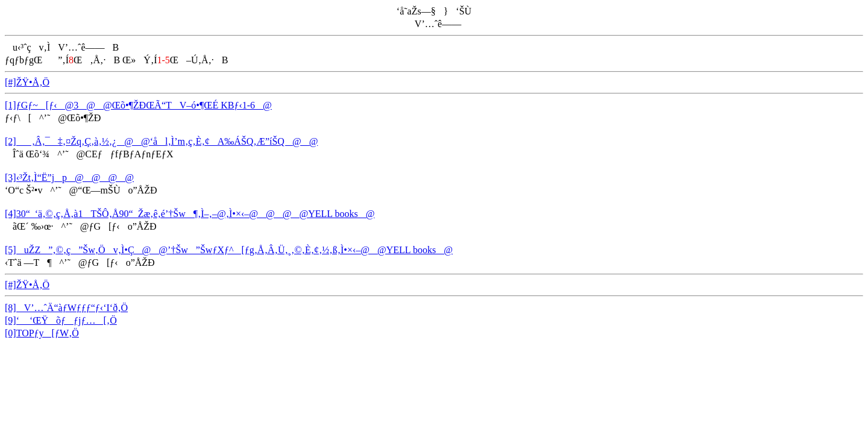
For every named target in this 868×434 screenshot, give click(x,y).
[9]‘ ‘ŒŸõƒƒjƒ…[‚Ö (61, 320)
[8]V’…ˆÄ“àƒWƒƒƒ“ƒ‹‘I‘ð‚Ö (66, 308)
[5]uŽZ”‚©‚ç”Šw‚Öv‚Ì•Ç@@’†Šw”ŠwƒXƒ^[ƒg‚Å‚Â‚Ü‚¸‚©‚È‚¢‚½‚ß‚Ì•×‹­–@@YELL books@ (229, 250)
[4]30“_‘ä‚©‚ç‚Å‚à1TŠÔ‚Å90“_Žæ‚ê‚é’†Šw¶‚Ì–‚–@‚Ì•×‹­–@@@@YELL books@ (190, 214)
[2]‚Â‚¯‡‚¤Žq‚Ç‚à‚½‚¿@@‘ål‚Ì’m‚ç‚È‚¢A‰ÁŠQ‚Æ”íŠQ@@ (161, 141)
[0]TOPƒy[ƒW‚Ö (42, 333)
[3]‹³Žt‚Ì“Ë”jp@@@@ (69, 178)
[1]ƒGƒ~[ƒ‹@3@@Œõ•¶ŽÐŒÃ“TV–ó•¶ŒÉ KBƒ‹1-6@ (138, 105)
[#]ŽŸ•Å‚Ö (27, 82)
